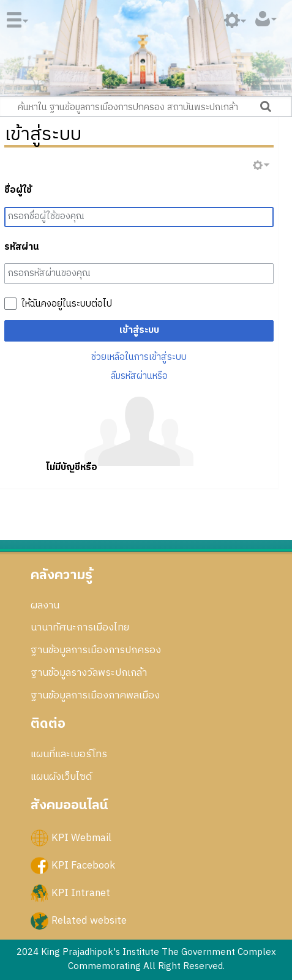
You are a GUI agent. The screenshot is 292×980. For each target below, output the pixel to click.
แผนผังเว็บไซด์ (61, 777)
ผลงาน (45, 605)
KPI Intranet (81, 893)
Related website (89, 921)
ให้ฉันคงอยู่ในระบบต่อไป (67, 304)
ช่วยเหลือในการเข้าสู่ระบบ (139, 357)
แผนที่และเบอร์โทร (69, 754)
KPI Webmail (81, 837)
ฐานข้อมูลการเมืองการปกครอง (96, 650)
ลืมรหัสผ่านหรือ (139, 376)
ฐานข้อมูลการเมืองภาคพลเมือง (95, 695)
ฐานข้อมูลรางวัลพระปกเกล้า (89, 673)
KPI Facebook (83, 865)
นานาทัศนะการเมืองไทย (80, 627)
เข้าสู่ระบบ (139, 330)
